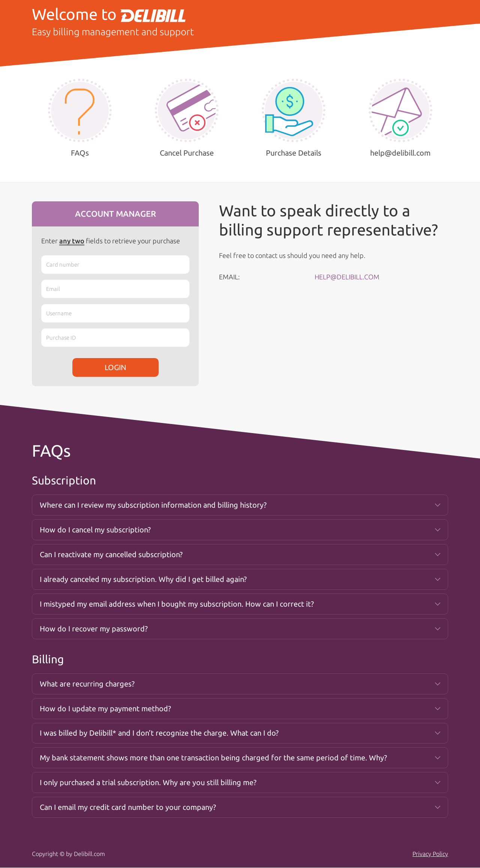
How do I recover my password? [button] (94, 629)
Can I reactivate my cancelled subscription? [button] (111, 554)
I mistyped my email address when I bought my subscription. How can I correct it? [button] (177, 604)
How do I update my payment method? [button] (105, 708)
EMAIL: (229, 277)
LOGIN (115, 367)
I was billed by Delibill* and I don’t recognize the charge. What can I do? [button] (159, 733)
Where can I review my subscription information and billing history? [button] (153, 505)
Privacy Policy (430, 854)
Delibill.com (89, 854)
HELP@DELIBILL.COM (347, 277)
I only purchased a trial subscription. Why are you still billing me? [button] (148, 783)
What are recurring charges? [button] (87, 684)
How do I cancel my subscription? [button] (95, 530)
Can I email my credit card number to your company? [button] (128, 807)
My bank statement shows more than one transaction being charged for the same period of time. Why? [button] (213, 758)
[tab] (240, 505)
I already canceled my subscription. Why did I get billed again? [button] (143, 579)
